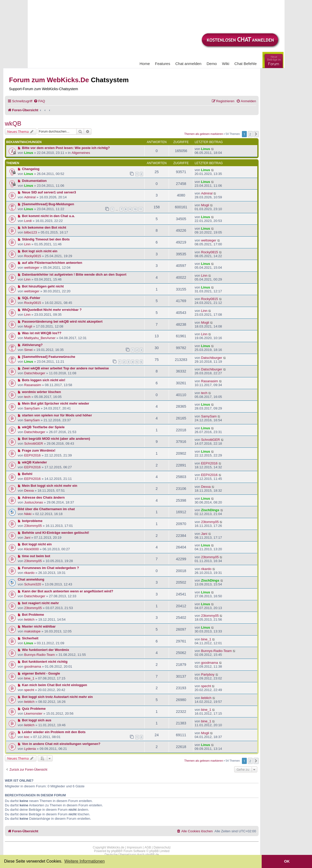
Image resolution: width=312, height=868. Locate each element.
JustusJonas (34, 502)
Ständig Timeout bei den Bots (46, 239)
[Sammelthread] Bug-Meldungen (48, 204)
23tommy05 (33, 526)
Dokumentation (34, 181)
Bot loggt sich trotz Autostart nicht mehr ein (58, 697)
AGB (148, 847)
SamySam (32, 408)
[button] (256, 134)
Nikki (28, 514)
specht (29, 690)
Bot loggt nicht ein (37, 544)
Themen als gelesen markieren (204, 134)
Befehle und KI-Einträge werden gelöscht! (56, 533)
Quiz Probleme (34, 709)
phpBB (116, 851)
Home (145, 64)
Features (163, 64)
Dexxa (29, 491)
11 (141, 209)
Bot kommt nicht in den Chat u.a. (49, 216)
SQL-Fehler (31, 298)
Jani (27, 538)
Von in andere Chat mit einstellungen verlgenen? (61, 744)
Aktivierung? (32, 345)
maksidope (32, 631)
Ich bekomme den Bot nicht (44, 227)
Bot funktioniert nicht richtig (45, 662)
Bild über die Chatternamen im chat (46, 509)
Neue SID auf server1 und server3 (49, 192)
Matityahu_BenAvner (40, 338)
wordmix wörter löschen (42, 392)
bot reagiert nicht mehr (41, 603)
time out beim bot (36, 556)
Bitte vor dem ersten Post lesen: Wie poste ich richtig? (66, 148)
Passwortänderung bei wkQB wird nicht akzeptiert (62, 321)
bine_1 (206, 639)
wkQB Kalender (35, 462)
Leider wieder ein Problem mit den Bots (54, 732)
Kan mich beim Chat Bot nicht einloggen (55, 685)
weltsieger (209, 240)
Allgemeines (81, 153)
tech (27, 397)
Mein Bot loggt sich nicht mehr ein (50, 486)
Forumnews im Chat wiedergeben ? (51, 568)
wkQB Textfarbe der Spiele (43, 427)
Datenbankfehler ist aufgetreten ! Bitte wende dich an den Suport (74, 274)
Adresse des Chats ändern (43, 497)
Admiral (30, 197)
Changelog (31, 169)
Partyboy (208, 674)
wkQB (13, 123)
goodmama (33, 666)
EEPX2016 (32, 455)
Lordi (28, 221)
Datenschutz (162, 847)
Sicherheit (30, 638)
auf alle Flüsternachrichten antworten (52, 263)
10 (135, 209)
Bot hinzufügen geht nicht (43, 286)
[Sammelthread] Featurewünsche (49, 357)
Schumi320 (33, 584)
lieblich (29, 619)
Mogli (205, 205)
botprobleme (32, 521)
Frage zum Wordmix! (39, 450)
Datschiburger (212, 358)
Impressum (134, 847)
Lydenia (30, 749)
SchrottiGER (34, 444)
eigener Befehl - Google (41, 673)
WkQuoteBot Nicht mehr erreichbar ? (52, 310)
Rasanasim (33, 385)
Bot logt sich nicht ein (40, 251)
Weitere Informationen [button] (84, 861)
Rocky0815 (33, 256)
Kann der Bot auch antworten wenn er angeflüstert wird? (68, 591)
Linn (27, 244)
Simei (28, 350)
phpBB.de (152, 855)
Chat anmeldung (31, 579)
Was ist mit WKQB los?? (42, 333)
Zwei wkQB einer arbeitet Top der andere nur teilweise (65, 368)
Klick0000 (31, 549)
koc (27, 737)
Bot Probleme (33, 615)
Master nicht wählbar (39, 626)
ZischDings (210, 510)
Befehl (27, 474)
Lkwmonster (33, 713)
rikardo (29, 573)
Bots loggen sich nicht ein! (44, 380)
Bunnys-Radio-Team (39, 655)
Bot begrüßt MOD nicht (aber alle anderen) (56, 439)
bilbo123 (31, 232)
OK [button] (287, 861)
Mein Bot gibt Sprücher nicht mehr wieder (56, 403)
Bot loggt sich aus (37, 720)
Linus (29, 153)
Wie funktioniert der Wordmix (46, 650)
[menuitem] (39, 101)
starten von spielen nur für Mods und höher (57, 415)
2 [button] (250, 134)
